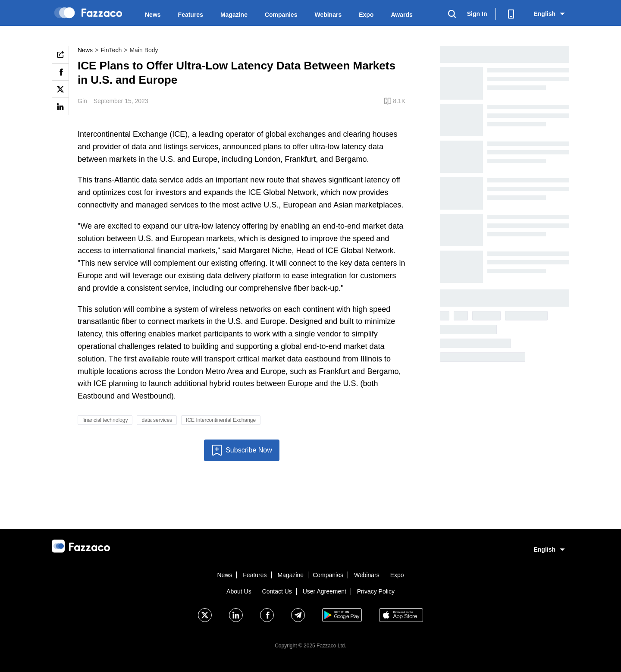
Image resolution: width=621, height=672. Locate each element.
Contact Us (277, 591)
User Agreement (325, 591)
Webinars (328, 15)
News (153, 15)
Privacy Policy (376, 591)
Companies (281, 15)
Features (191, 15)
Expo (366, 15)
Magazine (234, 15)
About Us (239, 591)
